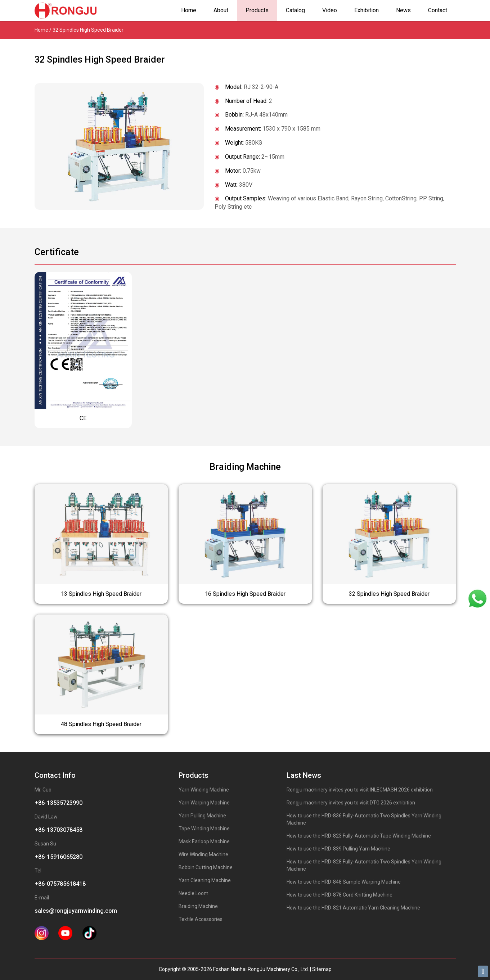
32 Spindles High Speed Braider (389, 594)
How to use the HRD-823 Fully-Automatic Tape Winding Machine (359, 836)
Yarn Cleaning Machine (205, 880)
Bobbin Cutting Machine (206, 867)
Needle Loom (194, 893)
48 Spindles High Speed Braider (101, 724)
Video (330, 10)
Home (189, 10)
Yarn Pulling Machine (202, 816)
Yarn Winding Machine (204, 790)
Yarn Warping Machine (204, 803)
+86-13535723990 (59, 803)
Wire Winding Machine (203, 854)
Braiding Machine (198, 906)
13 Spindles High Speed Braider (101, 594)
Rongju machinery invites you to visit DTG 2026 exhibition (351, 803)
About (221, 10)
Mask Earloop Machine (204, 841)
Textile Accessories (201, 919)
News (403, 10)
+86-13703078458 (59, 830)
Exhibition (367, 10)
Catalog (295, 10)
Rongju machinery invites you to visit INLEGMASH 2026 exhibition (360, 790)
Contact (438, 10)
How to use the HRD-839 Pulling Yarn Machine (338, 849)
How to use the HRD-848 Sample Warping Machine (344, 882)
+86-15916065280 (59, 857)
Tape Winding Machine (204, 829)
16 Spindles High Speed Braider (245, 594)
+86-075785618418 (60, 884)
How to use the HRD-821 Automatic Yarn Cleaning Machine (353, 908)
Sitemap (322, 969)
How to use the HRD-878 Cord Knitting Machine (340, 895)
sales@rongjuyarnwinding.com (76, 911)
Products (257, 10)
